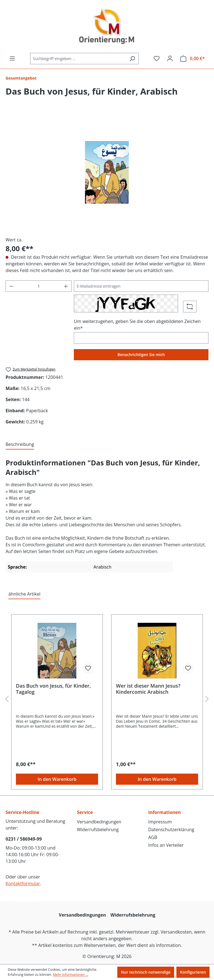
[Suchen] (132, 59)
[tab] (20, 445)
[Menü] (12, 58)
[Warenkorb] (193, 59)
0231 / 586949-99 (24, 839)
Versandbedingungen (99, 822)
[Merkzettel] (157, 58)
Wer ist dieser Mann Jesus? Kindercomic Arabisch (148, 689)
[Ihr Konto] (170, 58)
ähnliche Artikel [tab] (24, 594)
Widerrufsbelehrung (98, 830)
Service (85, 812)
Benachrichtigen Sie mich (141, 355)
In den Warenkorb (57, 779)
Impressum (160, 822)
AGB (153, 837)
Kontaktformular (23, 883)
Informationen (165, 812)
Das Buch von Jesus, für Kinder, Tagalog (53, 689)
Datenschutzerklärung (171, 830)
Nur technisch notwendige (146, 972)
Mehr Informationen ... (70, 975)
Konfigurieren (193, 972)
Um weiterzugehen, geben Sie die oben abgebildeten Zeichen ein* (137, 325)
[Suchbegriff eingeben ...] (78, 59)
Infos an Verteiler (166, 845)
